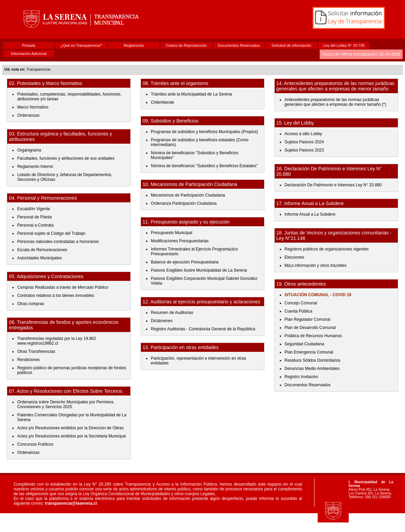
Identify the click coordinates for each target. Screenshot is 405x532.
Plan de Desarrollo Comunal (310, 328)
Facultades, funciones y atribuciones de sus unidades (66, 158)
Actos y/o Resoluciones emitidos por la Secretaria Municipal (71, 436)
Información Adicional (29, 54)
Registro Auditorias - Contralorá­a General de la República (203, 329)
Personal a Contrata (35, 225)
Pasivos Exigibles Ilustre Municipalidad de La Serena (199, 270)
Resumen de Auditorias (172, 313)
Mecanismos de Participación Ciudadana (188, 195)
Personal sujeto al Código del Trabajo (51, 233)
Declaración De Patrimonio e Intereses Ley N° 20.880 (333, 185)
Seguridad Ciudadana (304, 344)
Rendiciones (28, 360)
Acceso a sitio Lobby (303, 134)
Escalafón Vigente (34, 209)
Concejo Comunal (301, 303)
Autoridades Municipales (39, 258)
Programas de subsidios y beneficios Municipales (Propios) (204, 132)
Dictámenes (162, 321)
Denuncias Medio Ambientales (312, 369)
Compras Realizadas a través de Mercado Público (63, 287)
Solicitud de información (292, 45)
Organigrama (29, 150)
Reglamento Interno (35, 167)
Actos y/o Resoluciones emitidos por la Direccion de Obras (70, 428)
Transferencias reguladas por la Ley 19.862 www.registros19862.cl (56, 341)
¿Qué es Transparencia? (81, 45)
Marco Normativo (33, 107)
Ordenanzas (28, 115)
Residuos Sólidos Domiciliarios (313, 360)
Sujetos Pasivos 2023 (304, 150)
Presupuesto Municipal (171, 233)
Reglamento (134, 45)
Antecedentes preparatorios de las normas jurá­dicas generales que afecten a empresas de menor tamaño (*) (335, 102)
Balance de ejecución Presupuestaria (185, 262)
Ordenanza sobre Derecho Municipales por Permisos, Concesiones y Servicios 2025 (66, 404)
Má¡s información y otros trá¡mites (315, 265)
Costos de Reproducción (186, 45)
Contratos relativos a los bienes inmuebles (55, 296)
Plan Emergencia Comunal (309, 352)
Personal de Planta (34, 217)
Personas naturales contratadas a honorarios (58, 242)
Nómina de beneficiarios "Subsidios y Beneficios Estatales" (204, 166)
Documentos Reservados (239, 45)
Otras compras (31, 304)
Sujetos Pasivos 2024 (304, 142)
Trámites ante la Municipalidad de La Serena (191, 94)
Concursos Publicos (35, 444)
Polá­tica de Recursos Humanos (313, 336)
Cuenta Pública (298, 311)
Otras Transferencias (36, 351)
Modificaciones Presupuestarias (180, 241)
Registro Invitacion (301, 377)
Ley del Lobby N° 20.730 (344, 45)
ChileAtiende (162, 102)
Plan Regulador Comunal (307, 319)
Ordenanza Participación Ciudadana (184, 203)
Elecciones (294, 257)
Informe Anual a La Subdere (310, 214)
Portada (29, 45)
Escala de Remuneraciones (42, 250)
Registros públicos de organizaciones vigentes (327, 249)
